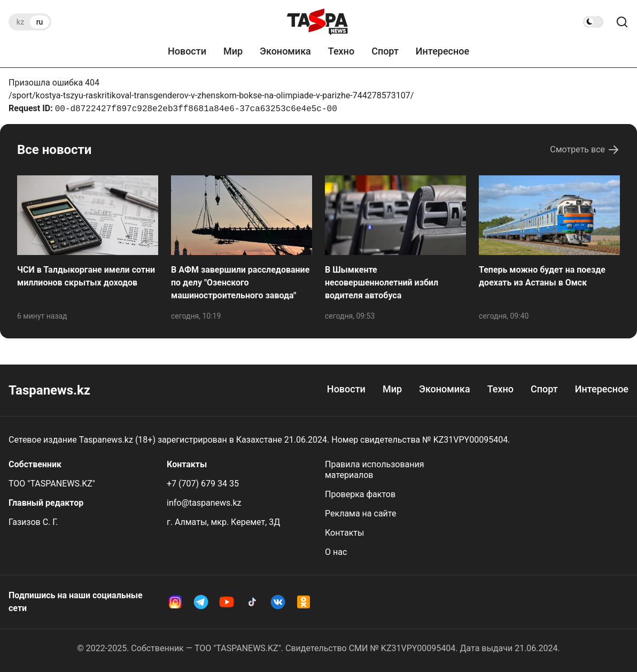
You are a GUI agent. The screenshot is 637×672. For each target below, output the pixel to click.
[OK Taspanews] (304, 602)
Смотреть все (585, 150)
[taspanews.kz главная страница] (317, 22)
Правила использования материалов (375, 470)
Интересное (442, 51)
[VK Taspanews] (278, 602)
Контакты (344, 533)
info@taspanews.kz (204, 503)
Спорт (385, 51)
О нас (336, 552)
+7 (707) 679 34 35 (203, 484)
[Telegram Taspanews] (201, 602)
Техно (341, 51)
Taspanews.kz (49, 390)
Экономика (285, 51)
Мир (233, 51)
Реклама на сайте (360, 513)
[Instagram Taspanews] (175, 602)
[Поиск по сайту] (622, 22)
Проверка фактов (360, 494)
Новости (187, 51)
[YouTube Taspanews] (227, 602)
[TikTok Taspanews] (252, 602)
